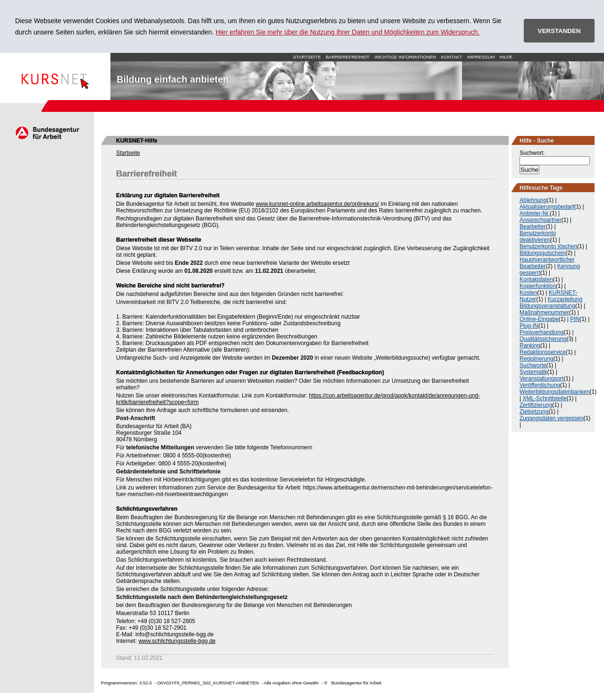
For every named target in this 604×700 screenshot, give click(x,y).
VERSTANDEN (559, 31)
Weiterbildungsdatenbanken (555, 392)
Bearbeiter (533, 227)
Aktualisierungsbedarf (547, 207)
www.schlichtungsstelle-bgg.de (177, 641)
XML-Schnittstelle (544, 398)
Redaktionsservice (543, 352)
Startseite (55, 76)
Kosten (528, 293)
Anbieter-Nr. (535, 213)
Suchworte (533, 365)
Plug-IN (529, 326)
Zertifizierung (536, 405)
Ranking (530, 346)
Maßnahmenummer (544, 312)
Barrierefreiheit (348, 57)
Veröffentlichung (540, 385)
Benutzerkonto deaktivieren (538, 236)
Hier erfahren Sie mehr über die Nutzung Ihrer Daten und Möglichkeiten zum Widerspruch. (348, 32)
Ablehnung (533, 200)
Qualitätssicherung (543, 339)
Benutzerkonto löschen (548, 246)
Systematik (533, 372)
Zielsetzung (534, 412)
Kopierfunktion (538, 286)
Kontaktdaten (536, 279)
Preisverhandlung (541, 332)
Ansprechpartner (541, 220)
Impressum (481, 57)
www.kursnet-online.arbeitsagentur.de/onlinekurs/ (317, 204)
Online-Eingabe (539, 319)
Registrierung (536, 359)
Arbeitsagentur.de (47, 133)
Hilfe (506, 57)
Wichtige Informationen (405, 57)
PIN (575, 319)
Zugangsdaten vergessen (551, 418)
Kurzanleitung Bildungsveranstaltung (551, 303)
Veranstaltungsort (541, 379)
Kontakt (452, 57)
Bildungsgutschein (542, 253)
